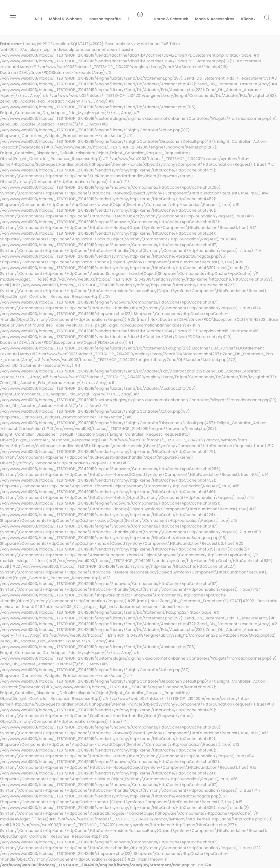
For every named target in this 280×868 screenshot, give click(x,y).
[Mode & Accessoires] (218, 19)
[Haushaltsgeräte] (101, 19)
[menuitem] (13, 18)
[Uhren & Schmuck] (174, 19)
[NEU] (35, 19)
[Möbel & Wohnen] (62, 19)
